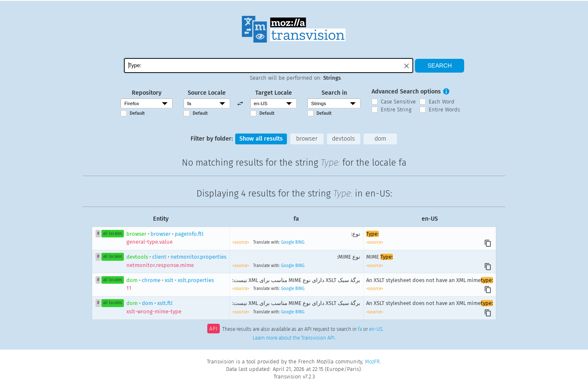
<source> (241, 242)
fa (360, 330)
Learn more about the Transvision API (294, 338)
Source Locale (207, 93)
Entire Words (444, 110)
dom (380, 139)
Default (137, 113)
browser (307, 139)
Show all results (261, 139)
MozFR (372, 362)
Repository (147, 93)
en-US (376, 330)
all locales (113, 234)
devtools (343, 139)
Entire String (396, 110)
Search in (334, 93)
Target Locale (274, 93)
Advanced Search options (406, 92)
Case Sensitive (398, 102)
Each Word (442, 102)
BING (300, 242)
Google (288, 242)
